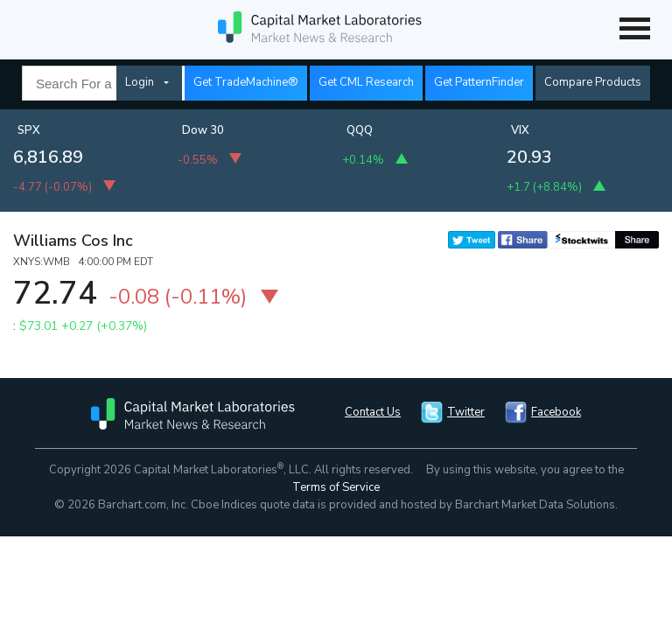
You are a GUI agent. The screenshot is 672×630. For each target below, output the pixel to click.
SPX (29, 130)
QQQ (360, 130)
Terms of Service (336, 487)
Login (140, 82)
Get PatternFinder (479, 82)
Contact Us (373, 412)
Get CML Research (366, 82)
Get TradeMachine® (246, 82)
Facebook (556, 412)
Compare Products (593, 82)
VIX (520, 130)
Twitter (466, 412)
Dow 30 (203, 130)
